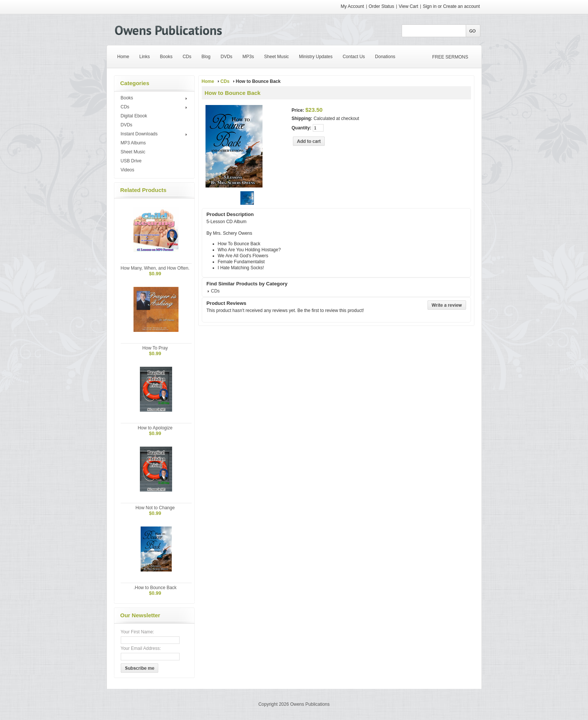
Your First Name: (138, 632)
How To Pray (155, 348)
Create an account (461, 6)
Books (155, 98)
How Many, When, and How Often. (155, 268)
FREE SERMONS (450, 57)
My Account (352, 6)
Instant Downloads (155, 134)
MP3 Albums (133, 143)
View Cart (409, 6)
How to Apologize (155, 428)
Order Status (381, 6)
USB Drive (131, 161)
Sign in (430, 6)
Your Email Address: (141, 648)
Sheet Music (133, 152)
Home (208, 81)
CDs (155, 107)
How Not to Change (155, 508)
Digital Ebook (134, 116)
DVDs (127, 125)
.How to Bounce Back (155, 588)
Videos (127, 170)
